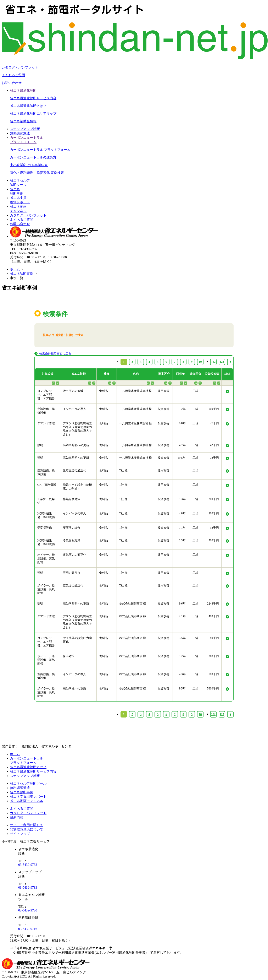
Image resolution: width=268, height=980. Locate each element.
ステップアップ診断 (25, 129)
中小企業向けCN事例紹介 (29, 165)
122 (213, 714)
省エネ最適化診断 (23, 90)
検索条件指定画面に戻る (55, 354)
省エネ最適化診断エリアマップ (33, 113)
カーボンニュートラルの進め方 (33, 157)
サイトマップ (20, 834)
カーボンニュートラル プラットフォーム (40, 150)
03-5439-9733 (28, 887)
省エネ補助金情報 (23, 121)
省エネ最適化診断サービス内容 (33, 98)
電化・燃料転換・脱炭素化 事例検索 (37, 173)
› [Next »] (230, 714)
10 (200, 714)
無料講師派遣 (20, 133)
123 (222, 714)
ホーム (15, 269)
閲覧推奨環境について (27, 829)
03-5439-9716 (28, 929)
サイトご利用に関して (27, 825)
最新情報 (17, 817)
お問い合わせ (12, 83)
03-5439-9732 (28, 865)
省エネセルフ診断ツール (28, 783)
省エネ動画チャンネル (27, 801)
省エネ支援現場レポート (28, 797)
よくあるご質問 (13, 75)
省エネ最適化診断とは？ (28, 106)
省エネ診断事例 (22, 274)
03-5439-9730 (28, 910)
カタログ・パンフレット (20, 67)
